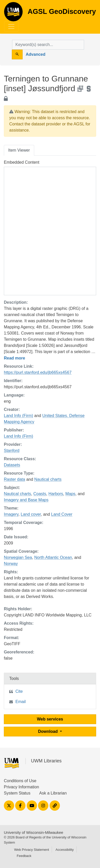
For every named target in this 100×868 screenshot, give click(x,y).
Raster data (15, 479)
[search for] (48, 45)
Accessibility (65, 850)
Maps (70, 494)
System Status (17, 793)
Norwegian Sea (18, 557)
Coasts (40, 494)
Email (21, 702)
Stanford (12, 451)
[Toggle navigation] (11, 26)
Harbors (56, 494)
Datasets (12, 465)
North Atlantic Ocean (53, 557)
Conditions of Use (20, 781)
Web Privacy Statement (32, 850)
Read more (15, 358)
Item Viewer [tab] (19, 150)
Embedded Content (22, 162)
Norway (11, 564)
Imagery (11, 514)
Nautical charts (48, 479)
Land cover (31, 514)
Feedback (24, 856)
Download (48, 731)
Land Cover (62, 514)
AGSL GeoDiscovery (13, 13)
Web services (50, 719)
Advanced (35, 54)
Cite (19, 691)
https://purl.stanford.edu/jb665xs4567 (38, 372)
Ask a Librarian (53, 793)
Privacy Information (21, 787)
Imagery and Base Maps (26, 500)
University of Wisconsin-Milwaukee (34, 832)
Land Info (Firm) (19, 416)
